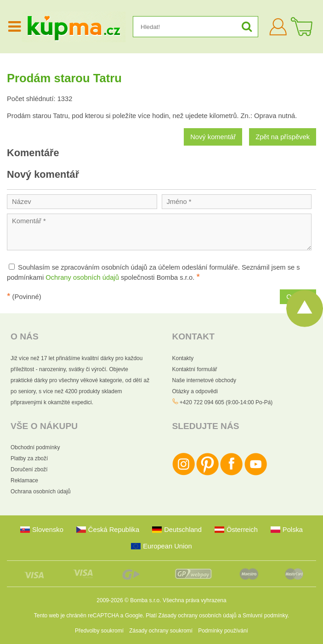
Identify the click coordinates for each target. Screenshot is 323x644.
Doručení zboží (29, 469)
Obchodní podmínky (35, 447)
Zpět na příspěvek (283, 137)
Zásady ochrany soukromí (161, 631)
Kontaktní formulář (195, 369)
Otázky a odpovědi (195, 391)
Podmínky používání (223, 631)
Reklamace (24, 480)
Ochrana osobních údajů (41, 491)
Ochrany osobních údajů (82, 277)
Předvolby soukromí (99, 631)
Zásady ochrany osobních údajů (198, 616)
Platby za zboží (29, 458)
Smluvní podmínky (265, 616)
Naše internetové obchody (204, 380)
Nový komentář (213, 137)
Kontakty (183, 358)
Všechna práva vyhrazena (195, 600)
